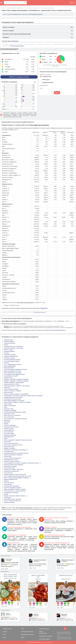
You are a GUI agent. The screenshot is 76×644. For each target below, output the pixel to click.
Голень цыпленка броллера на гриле (15, 412)
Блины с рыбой (9, 428)
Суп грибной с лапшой (11, 376)
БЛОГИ (4, 635)
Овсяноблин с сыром (10, 466)
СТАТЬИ (5, 637)
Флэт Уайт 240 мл (9, 417)
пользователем (16, 14)
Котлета (6, 363)
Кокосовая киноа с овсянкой (13, 499)
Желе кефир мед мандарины (48, 8)
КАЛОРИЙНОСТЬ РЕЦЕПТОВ (27, 635)
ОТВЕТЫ (23, 637)
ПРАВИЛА (48, 639)
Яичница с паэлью (9, 358)
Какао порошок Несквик (11, 389)
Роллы (6, 345)
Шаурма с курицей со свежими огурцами (16, 379)
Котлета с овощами (10, 425)
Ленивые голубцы (9, 502)
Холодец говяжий (9, 351)
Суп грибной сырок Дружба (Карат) (14, 374)
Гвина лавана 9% (9, 430)
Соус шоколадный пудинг (12, 361)
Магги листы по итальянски (12, 415)
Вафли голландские (10, 405)
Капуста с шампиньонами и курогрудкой (16, 394)
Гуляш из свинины (10, 343)
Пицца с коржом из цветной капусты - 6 (16, 496)
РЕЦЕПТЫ (5, 632)
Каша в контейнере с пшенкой (13, 455)
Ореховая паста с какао (11, 460)
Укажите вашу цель (45, 75)
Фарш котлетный (9, 447)
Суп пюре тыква (9, 451)
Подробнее (44, 308)
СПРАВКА (41, 632)
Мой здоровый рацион (36, 14)
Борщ (6, 438)
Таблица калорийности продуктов (15, 8)
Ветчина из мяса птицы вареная (14, 465)
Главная (3, 8)
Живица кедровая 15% (11, 479)
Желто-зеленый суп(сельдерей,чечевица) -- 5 (17, 478)
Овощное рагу (8, 378)
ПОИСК (23, 629)
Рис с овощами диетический (13, 364)
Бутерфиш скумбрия (10, 410)
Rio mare (7, 353)
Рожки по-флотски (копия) (12, 461)
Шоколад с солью (9, 414)
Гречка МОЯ (8, 456)
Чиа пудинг (7, 497)
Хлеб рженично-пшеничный (13, 399)
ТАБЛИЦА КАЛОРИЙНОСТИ (27, 632)
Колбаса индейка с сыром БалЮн (14, 383)
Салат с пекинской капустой (12, 458)
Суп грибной (8, 484)
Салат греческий (9, 483)
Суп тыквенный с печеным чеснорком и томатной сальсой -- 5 (22, 463)
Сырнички (7, 422)
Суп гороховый (9, 432)
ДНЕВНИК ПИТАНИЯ (7, 629)
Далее (57, 93)
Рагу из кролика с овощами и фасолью (16, 369)
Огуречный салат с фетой (12, 384)
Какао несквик (8, 392)
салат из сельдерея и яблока (13, 488)
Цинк (6, 407)
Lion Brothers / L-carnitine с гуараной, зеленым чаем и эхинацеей (23, 396)
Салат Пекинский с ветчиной (13, 373)
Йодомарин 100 (9, 437)
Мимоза (6, 481)
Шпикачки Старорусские (11, 471)
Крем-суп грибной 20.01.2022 (13, 371)
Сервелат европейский (11, 356)
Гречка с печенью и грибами (13, 391)
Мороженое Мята (9, 368)
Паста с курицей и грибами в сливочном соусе (18, 440)
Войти (72, 3)
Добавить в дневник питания (19, 77)
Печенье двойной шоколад (12, 360)
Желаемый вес (44, 85)
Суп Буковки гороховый (11, 493)
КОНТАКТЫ (50, 636)
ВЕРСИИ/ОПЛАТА (43, 633)
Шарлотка (7, 387)
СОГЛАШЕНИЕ (42, 639)
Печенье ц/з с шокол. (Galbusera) (14, 470)
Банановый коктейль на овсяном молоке (16, 453)
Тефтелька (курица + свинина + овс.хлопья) (17, 386)
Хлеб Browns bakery (10, 355)
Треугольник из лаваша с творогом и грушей (17, 402)
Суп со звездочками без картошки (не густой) (17, 476)
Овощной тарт (8, 340)
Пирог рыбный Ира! (10, 366)
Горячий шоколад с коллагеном (14, 346)
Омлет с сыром (8, 350)
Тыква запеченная (9, 468)
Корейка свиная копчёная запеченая (15, 474)
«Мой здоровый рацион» (40, 312)
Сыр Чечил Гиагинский (11, 443)
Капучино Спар (9, 409)
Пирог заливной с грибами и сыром (15, 489)
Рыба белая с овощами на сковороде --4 (16, 450)
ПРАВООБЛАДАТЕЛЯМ (44, 629)
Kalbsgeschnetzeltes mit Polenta (13, 397)
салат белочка (8, 473)
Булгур (6, 494)
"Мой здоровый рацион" (17, 46)
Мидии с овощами (10, 448)
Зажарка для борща (10, 435)
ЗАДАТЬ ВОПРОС (43, 636)
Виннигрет (7, 420)
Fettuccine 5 (7, 442)
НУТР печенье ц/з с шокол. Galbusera (15, 491)
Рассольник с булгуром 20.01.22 (13, 445)
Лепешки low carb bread (11, 427)
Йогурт (6, 424)
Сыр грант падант (9, 433)
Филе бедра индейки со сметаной (14, 401)
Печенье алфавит (9, 341)
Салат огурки (8, 404)
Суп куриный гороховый (11, 486)
